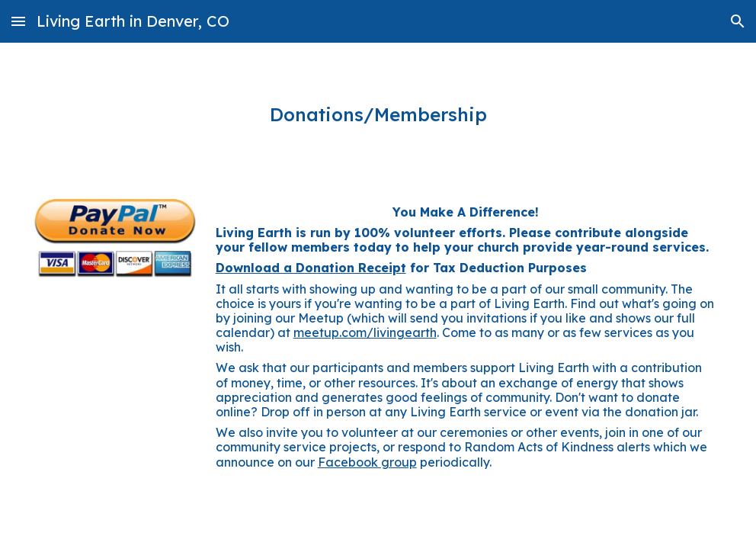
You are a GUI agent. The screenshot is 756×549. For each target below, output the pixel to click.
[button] (18, 21)
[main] (378, 115)
